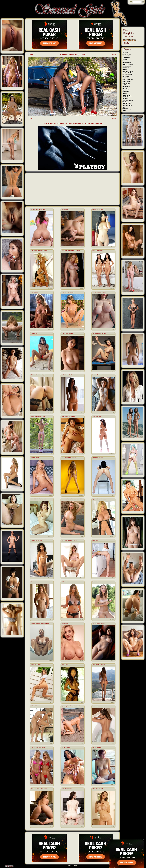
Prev (31, 55)
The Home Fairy (97, 416)
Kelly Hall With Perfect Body (38, 499)
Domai (124, 61)
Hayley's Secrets (127, 75)
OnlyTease (126, 85)
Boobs (82, 288)
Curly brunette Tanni (36, 540)
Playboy (125, 88)
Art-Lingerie (126, 56)
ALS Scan (125, 52)
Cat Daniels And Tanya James (39, 251)
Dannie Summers (97, 747)
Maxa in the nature (98, 582)
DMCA (70, 866)
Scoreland (126, 92)
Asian (113, 247)
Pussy (113, 412)
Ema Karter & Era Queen (38, 747)
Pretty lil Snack (35, 458)
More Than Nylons (128, 80)
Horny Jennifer (66, 747)
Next (114, 55)
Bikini (51, 371)
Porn (51, 247)
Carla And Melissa (98, 251)
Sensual (81, 330)
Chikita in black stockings (38, 375)
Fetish (82, 785)
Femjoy (125, 69)
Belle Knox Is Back (67, 375)
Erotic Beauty (127, 63)
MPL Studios (126, 83)
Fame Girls (126, 68)
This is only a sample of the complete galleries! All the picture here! (73, 123)
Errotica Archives (128, 64)
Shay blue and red (98, 789)
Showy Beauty (127, 95)
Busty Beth (65, 623)
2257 (75, 866)
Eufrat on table (66, 209)
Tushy (124, 107)
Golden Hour (65, 582)
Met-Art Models (127, 78)
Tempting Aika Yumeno (99, 623)
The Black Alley (127, 102)
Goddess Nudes (127, 73)
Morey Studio (126, 81)
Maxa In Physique (97, 375)
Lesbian (50, 288)
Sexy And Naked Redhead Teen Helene (73, 499)
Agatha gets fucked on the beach (71, 706)
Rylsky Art (126, 90)
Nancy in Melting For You (38, 416)
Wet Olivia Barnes (36, 665)
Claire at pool (34, 333)
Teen (82, 247)
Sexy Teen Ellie (35, 582)
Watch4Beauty (127, 109)
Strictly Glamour (127, 97)
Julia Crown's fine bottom (69, 458)
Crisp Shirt (95, 540)
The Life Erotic (127, 104)
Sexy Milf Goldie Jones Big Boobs (71, 251)
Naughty (50, 330)
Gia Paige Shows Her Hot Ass (39, 789)
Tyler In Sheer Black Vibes (100, 499)
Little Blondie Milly (67, 789)
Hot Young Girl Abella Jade (69, 540)
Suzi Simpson (35, 292)
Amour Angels (127, 54)
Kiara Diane (65, 665)
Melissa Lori (96, 706)
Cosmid (125, 59)
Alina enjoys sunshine (99, 665)
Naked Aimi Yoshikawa (68, 333)
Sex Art (125, 93)
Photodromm (126, 87)
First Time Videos (128, 71)
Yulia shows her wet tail (68, 416)
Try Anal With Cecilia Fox (38, 209)
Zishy (124, 110)
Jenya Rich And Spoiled (99, 333)
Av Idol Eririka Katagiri (99, 209)
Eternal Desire (127, 66)
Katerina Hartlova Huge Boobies (40, 623)
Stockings (50, 412)
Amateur (112, 537)
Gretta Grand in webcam (99, 292)
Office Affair (34, 706)
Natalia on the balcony (68, 292)
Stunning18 (126, 99)
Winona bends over (98, 458)
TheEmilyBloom (127, 105)
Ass (51, 454)
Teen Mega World (128, 100)
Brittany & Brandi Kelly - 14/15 (73, 55)
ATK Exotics (126, 57)
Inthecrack (126, 76)
